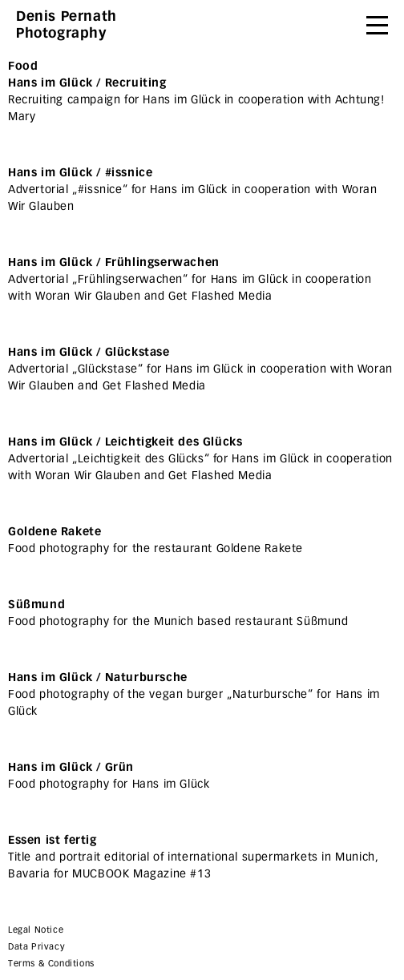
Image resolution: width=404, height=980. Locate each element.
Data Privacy (36, 947)
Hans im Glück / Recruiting (87, 83)
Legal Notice (36, 930)
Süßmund (36, 605)
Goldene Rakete (55, 532)
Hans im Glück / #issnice (80, 173)
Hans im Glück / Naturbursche (98, 678)
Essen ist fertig (53, 840)
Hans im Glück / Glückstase (89, 352)
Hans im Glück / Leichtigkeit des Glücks (125, 442)
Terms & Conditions (51, 964)
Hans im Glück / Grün (71, 767)
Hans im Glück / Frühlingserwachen (114, 262)
